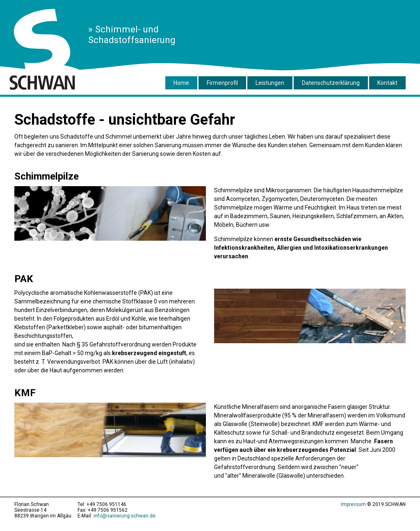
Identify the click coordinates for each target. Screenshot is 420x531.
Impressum (353, 504)
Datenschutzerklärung (331, 83)
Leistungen (270, 83)
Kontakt (387, 83)
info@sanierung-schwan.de (124, 516)
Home (181, 83)
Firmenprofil (222, 83)
